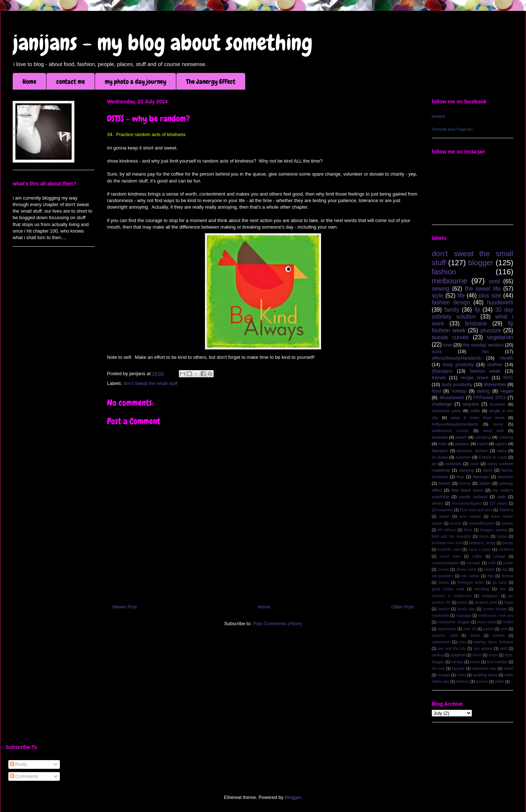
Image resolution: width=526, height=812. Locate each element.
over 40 (470, 629)
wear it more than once (478, 417)
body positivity (458, 364)
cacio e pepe (480, 549)
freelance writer (471, 583)
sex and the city (452, 649)
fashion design (451, 302)
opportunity (447, 629)
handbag (482, 589)
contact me (71, 81)
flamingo (481, 477)
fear (460, 477)
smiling (437, 655)
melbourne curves (450, 430)
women (482, 682)
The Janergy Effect (211, 81)
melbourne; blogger (454, 622)
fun (485, 351)
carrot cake (450, 556)
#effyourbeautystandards (455, 424)
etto (490, 576)
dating (483, 391)
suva (437, 351)
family (452, 310)
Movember (495, 384)
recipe (475, 635)
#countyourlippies (467, 503)
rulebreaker (441, 642)
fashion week (485, 371)
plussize (490, 330)
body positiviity (457, 384)
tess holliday (497, 662)
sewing (441, 289)
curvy (498, 424)
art (434, 464)
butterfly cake (449, 549)
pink (504, 629)
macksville (440, 616)
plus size (490, 296)
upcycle (458, 669)
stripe (493, 655)
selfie (475, 411)
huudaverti (500, 302)
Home (29, 81)
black (468, 530)
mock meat (486, 622)
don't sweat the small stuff (151, 383)
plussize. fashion (472, 450)
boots (484, 536)
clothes (495, 364)
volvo (461, 675)
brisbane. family (482, 543)
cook (474, 464)
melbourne (449, 281)
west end (493, 430)
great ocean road (448, 589)
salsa (502, 450)
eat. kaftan (470, 576)
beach (461, 437)
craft (492, 563)
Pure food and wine (476, 510)
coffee (477, 556)
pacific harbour (473, 497)
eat (505, 569)
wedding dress (485, 675)
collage (499, 556)
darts (488, 470)
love (448, 345)
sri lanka (440, 457)
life (461, 296)
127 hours (498, 503)
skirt (504, 649)
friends (439, 378)
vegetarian (500, 337)
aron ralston (470, 516)
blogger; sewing (494, 530)
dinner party (467, 569)
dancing (467, 470)
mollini (508, 622)
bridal (502, 536)
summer (463, 457)
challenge (442, 404)
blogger (481, 263)
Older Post (402, 607)
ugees (501, 444)
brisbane (476, 323)
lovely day (466, 609)
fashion (444, 272)
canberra (506, 549)
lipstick (444, 609)
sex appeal (483, 649)
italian (485, 483)
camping (483, 437)
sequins (471, 404)
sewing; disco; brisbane (493, 642)
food (436, 391)
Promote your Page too (452, 129)
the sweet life (483, 289)
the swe (438, 669)
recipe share (475, 378)
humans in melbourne (452, 596)
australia (440, 437)
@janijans (442, 371)
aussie (456, 523)
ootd (494, 281)
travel (482, 444)
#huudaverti (452, 397)
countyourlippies (445, 563)
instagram (490, 596)
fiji (477, 310)
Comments (24, 776)
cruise (508, 563)
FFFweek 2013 (489, 397)
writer (499, 682)
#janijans (440, 450)
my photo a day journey (135, 81)
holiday (459, 391)
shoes (437, 503)
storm (477, 655)
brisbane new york (447, 543)
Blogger (293, 797)
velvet (508, 669)
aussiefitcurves (482, 523)
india (443, 444)
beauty (508, 523)
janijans (438, 116)
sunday (457, 662)
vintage (444, 675)
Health (506, 358)
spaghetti (458, 655)
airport (444, 516)
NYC (508, 378)
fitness (444, 583)
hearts (444, 483)
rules (462, 642)
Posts (19, 764)
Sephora (506, 510)
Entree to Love (493, 457)
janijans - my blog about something (163, 43)
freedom (506, 477)
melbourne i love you (496, 616)
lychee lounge (495, 609)
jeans (463, 602)
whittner (463, 682)
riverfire (499, 635)
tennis (475, 662)
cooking (506, 437)
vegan (507, 391)
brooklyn (498, 404)
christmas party (446, 411)
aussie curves (450, 337)
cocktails (453, 464)
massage (464, 616)
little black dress (467, 490)
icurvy (465, 483)
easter (489, 569)
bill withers (447, 530)
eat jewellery (442, 576)
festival (507, 576)
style (437, 296)
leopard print (486, 602)
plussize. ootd (445, 635)
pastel (488, 629)
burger (508, 543)
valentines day (484, 669)
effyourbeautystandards (456, 358)
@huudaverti (442, 510)
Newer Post (125, 607)
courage (474, 563)
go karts (500, 583)
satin (502, 497)
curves (443, 569)
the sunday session (484, 345)
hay (503, 589)
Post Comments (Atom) (277, 624)
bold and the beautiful (451, 536)
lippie (509, 602)
